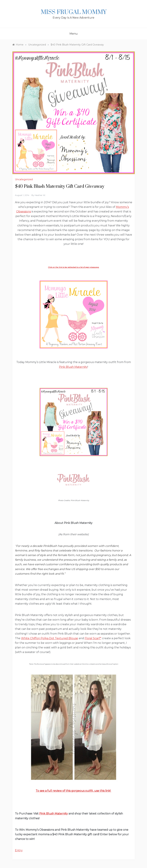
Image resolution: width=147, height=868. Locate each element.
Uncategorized (24, 179)
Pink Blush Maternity (73, 367)
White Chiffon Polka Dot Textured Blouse (50, 638)
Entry (19, 850)
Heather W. (40, 195)
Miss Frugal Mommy (74, 12)
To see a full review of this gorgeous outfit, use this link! (73, 791)
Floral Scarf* (93, 638)
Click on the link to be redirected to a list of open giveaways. (74, 267)
